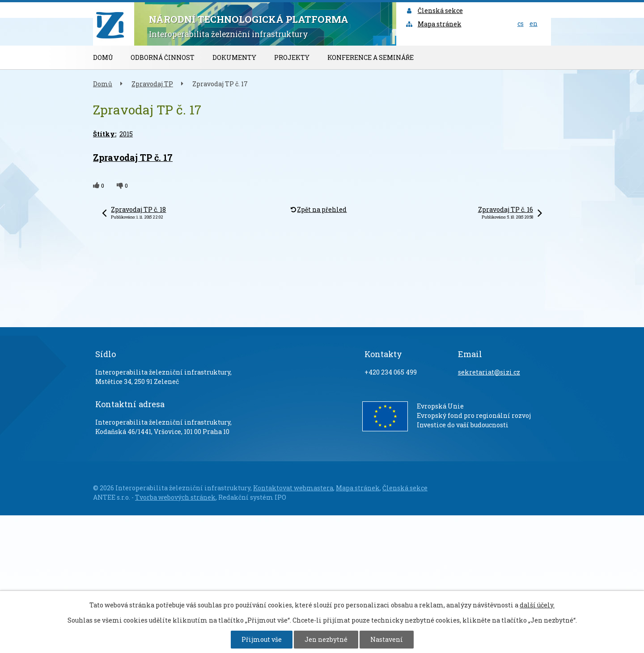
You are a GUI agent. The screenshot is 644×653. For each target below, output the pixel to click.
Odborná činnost (163, 57)
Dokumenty (234, 57)
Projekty (292, 57)
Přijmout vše (262, 639)
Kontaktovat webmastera (293, 488)
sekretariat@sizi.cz (489, 372)
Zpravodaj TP (152, 84)
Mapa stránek (433, 24)
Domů (103, 57)
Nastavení (387, 639)
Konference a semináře (371, 57)
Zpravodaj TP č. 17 (133, 157)
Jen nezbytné (326, 639)
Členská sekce (434, 11)
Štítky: (105, 134)
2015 (126, 134)
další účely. (537, 605)
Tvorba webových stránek (175, 497)
